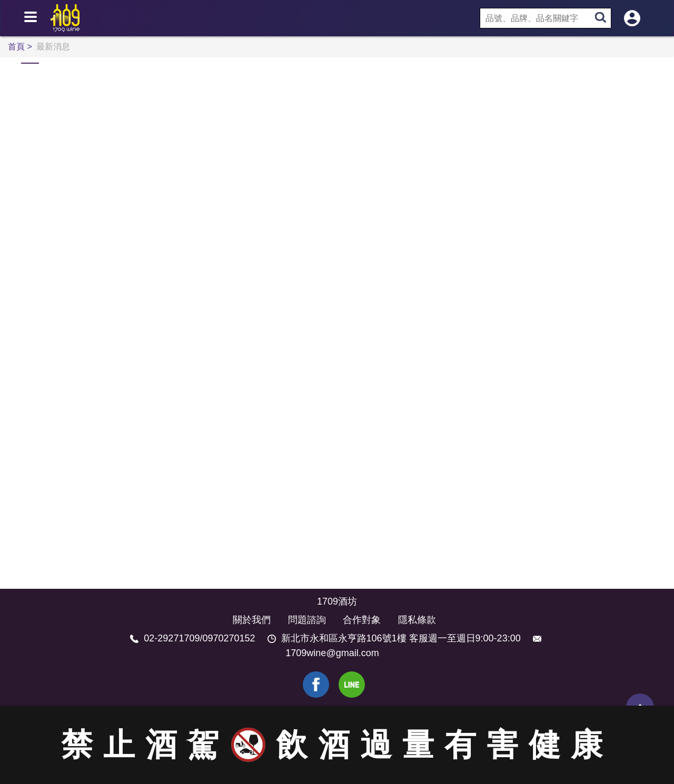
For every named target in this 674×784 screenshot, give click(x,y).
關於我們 (252, 620)
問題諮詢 (307, 620)
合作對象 (362, 620)
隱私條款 (417, 620)
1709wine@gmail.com (332, 653)
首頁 (17, 47)
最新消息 (53, 47)
